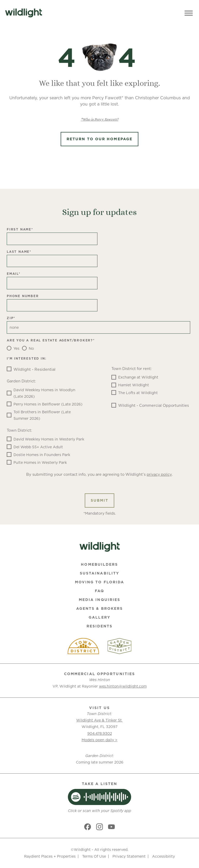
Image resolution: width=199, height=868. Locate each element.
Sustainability (99, 573)
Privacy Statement (129, 856)
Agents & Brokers (100, 608)
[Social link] (88, 827)
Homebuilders (99, 564)
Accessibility (164, 856)
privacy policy (159, 474)
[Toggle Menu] (189, 13)
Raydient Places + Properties (50, 856)
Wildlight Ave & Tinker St (99, 720)
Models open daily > (99, 740)
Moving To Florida (100, 582)
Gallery (99, 617)
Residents (100, 626)
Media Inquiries (100, 600)
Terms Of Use (94, 856)
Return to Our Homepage (99, 139)
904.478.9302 (100, 733)
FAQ (99, 591)
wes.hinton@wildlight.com (123, 686)
